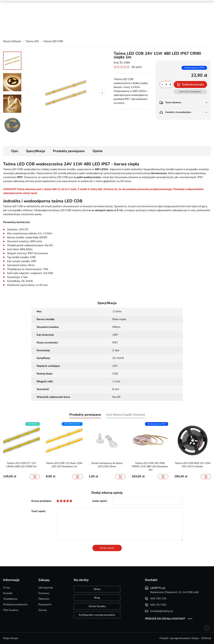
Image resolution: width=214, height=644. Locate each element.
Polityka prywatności (15, 604)
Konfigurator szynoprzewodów (97, 615)
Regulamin (45, 604)
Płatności (44, 599)
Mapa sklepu (11, 638)
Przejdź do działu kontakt (165, 619)
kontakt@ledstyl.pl (71, 18)
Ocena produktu (41, 501)
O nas (7, 588)
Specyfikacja (36, 151)
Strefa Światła (97, 606)
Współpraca (10, 599)
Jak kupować (46, 588)
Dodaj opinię (107, 548)
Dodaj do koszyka (193, 84)
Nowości (171, 3)
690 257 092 (68, 15)
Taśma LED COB (53, 41)
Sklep (97, 589)
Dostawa (44, 593)
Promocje (157, 3)
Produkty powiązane (69, 151)
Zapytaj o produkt (190, 92)
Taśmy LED (32, 41)
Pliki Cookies (11, 610)
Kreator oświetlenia (135, 3)
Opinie (98, 151)
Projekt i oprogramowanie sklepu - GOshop (185, 638)
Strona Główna (12, 41)
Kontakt (8, 593)
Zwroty (43, 610)
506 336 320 (68, 12)
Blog (97, 598)
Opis (15, 151)
